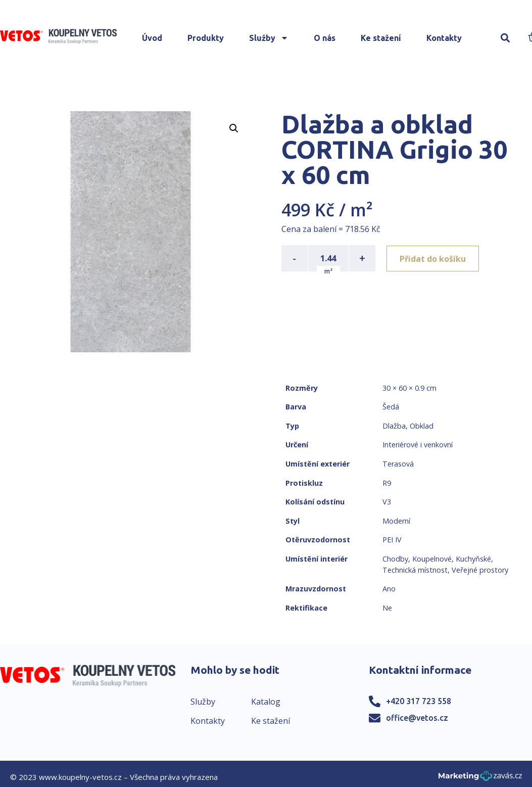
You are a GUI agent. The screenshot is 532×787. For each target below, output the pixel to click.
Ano (389, 589)
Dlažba (394, 426)
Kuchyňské (473, 559)
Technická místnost (415, 570)
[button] (505, 38)
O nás (325, 38)
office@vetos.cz (417, 718)
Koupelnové (432, 559)
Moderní (396, 521)
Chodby (395, 559)
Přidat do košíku (434, 258)
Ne (387, 608)
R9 (387, 483)
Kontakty (444, 38)
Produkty (206, 38)
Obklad (422, 426)
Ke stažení (381, 38)
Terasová (398, 464)
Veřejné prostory (480, 570)
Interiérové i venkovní (418, 445)
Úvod (152, 38)
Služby (269, 38)
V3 (387, 502)
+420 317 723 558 (419, 701)
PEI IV (392, 540)
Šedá (391, 407)
